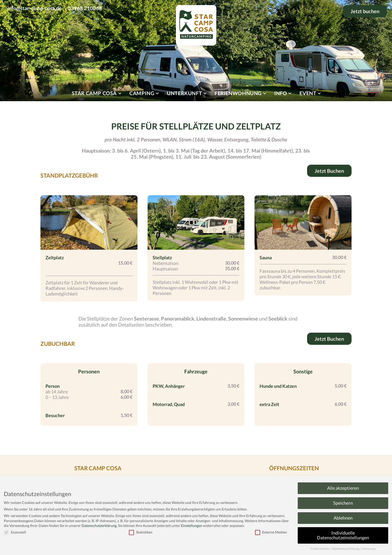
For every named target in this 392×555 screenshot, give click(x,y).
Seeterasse (146, 318)
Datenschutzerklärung (99, 526)
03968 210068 (85, 8)
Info (281, 93)
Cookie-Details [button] (320, 549)
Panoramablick (178, 318)
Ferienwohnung (238, 93)
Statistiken (141, 532)
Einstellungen (192, 526)
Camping (142, 93)
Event (308, 93)
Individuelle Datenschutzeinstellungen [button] (343, 535)
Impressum (369, 549)
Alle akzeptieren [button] (343, 488)
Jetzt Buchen (329, 171)
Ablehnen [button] (343, 518)
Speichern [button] (343, 503)
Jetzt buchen (365, 11)
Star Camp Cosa (94, 93)
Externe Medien (271, 532)
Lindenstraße (211, 318)
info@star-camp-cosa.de (35, 8)
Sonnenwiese (243, 318)
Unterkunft (184, 93)
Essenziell (15, 532)
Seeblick (278, 318)
